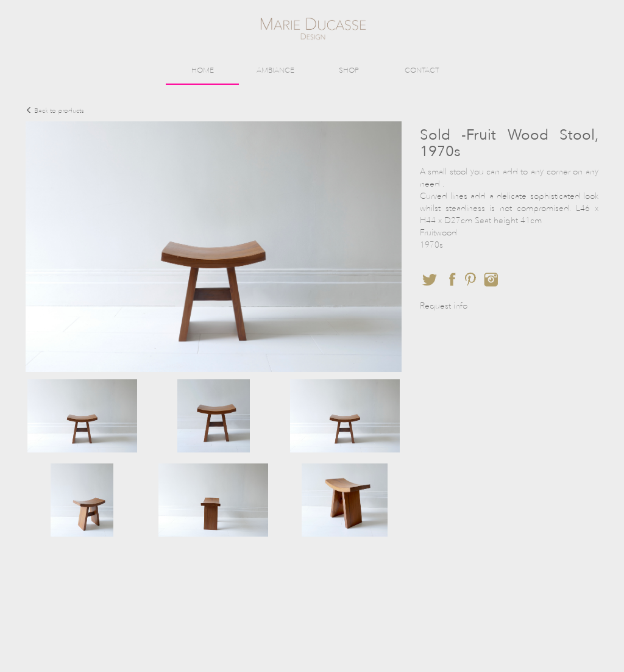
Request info (444, 306)
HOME (203, 70)
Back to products (55, 111)
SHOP (349, 70)
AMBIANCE (275, 70)
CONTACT (422, 70)
